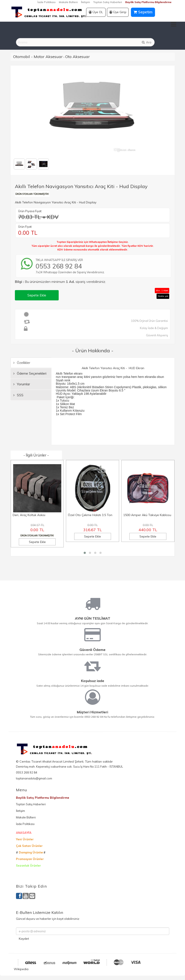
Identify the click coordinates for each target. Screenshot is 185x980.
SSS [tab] (18, 395)
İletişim (85, 2)
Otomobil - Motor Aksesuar (38, 57)
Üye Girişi (118, 12)
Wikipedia (21, 969)
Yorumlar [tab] (22, 384)
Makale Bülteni (68, 2)
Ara (146, 42)
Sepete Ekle (37, 295)
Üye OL (96, 12)
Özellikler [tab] (22, 363)
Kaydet (24, 939)
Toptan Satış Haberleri (108, 2)
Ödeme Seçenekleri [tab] (30, 373)
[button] (85, 553)
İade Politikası (47, 2)
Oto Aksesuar (78, 57)
